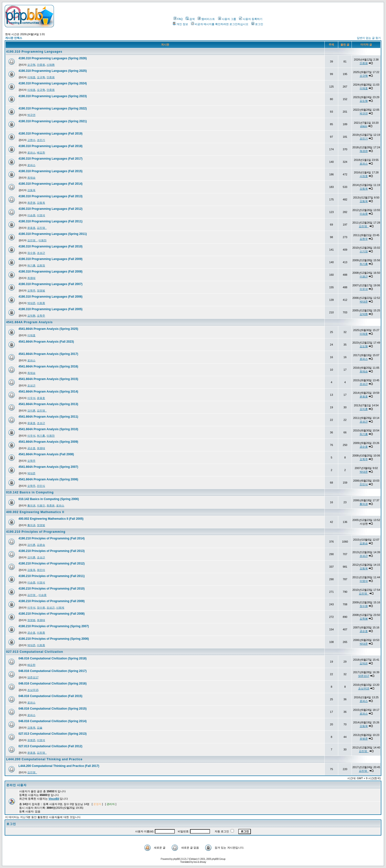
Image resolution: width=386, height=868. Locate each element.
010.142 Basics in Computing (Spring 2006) (49, 499)
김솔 (40, 728)
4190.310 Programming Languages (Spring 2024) (53, 83)
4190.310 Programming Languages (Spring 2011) (53, 234)
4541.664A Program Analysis (29, 322)
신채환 (51, 65)
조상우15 (33, 690)
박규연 (31, 115)
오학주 (31, 290)
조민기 (41, 140)
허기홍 (31, 265)
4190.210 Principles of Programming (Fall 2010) (52, 589)
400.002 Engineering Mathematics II (35, 512)
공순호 (31, 448)
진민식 (41, 486)
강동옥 (31, 190)
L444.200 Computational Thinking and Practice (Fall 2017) (59, 766)
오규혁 (31, 65)
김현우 (364, 239)
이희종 (41, 303)
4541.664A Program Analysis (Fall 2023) (46, 342)
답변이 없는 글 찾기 (369, 38)
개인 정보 (180, 24)
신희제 (60, 608)
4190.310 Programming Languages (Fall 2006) (50, 297)
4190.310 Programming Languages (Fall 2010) (50, 246)
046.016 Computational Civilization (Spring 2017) (53, 671)
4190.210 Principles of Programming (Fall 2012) (52, 563)
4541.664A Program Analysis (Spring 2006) (48, 479)
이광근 (364, 276)
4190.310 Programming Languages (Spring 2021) (53, 121)
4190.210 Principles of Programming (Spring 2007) (54, 626)
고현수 (31, 140)
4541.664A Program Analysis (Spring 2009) (48, 442)
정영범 (41, 290)
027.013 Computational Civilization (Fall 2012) (50, 746)
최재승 (31, 178)
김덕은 (364, 663)
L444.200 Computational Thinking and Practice (44, 759)
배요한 (41, 152)
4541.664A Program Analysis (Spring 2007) (48, 467)
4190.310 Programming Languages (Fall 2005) (50, 309)
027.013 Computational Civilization (35, 652)
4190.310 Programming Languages (34, 52)
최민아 (41, 570)
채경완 (364, 151)
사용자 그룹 (227, 19)
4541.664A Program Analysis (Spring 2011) (48, 417)
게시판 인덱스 (14, 38)
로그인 (257, 24)
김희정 (41, 265)
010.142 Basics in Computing (30, 492)
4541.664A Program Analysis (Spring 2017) (48, 354)
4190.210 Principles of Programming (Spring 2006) (54, 639)
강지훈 (31, 411)
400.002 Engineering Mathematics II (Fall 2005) (51, 519)
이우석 (364, 289)
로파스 (31, 152)
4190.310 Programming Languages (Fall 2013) (50, 196)
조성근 (41, 253)
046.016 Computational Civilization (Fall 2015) (50, 696)
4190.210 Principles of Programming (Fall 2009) (52, 601)
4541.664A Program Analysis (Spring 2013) (48, 404)
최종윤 (51, 505)
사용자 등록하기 (251, 19)
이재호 (31, 77)
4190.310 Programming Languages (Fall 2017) (50, 159)
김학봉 (364, 619)
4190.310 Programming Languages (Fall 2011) (50, 221)
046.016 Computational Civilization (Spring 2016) (53, 684)
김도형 (364, 101)
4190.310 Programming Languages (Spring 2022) (53, 108)
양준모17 (33, 677)
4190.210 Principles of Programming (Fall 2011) (52, 576)
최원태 (31, 278)
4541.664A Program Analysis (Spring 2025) (48, 329)
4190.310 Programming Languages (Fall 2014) (50, 184)
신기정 (364, 251)
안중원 (41, 65)
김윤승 (41, 545)
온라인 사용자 (16, 785)
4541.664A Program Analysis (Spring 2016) (48, 366)
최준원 (31, 203)
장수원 (31, 253)
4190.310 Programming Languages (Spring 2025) (53, 71)
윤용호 (31, 228)
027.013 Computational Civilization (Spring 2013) (53, 734)
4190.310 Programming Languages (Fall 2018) (50, 146)
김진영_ (42, 228)
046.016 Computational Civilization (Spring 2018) (53, 658)
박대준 (31, 303)
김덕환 (31, 316)
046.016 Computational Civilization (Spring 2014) (53, 721)
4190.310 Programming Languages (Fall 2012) (50, 209)
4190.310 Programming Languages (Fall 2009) (50, 259)
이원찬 (42, 240)
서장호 (364, 176)
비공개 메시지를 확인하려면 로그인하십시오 (220, 24)
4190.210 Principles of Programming (36, 532)
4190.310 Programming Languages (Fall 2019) (50, 134)
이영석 (41, 215)
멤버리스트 (206, 19)
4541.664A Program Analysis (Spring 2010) (48, 429)
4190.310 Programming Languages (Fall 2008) (50, 272)
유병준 (31, 740)
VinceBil (54, 799)
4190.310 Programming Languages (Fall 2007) (50, 284)
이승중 (31, 215)
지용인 (41, 505)
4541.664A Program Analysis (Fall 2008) (46, 454)
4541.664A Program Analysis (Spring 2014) (48, 392)
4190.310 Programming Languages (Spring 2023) (53, 96)
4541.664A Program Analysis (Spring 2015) (48, 379)
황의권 (31, 505)
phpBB (177, 859)
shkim (364, 126)
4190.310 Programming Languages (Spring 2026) (53, 58)
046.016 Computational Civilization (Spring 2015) (53, 709)
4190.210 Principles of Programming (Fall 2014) (52, 538)
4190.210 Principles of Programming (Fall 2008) (52, 614)
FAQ (178, 19)
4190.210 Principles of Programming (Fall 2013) (52, 551)
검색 (190, 19)
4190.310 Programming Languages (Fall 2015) (50, 171)
